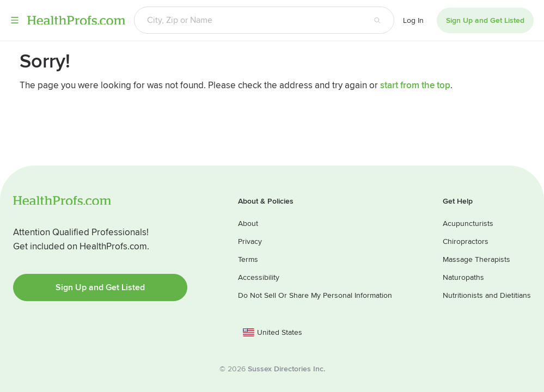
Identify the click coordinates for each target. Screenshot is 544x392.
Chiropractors (466, 241)
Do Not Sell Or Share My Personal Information (315, 295)
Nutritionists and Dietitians (487, 295)
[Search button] (377, 20)
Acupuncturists (468, 223)
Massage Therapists (476, 259)
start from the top (415, 85)
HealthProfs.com (76, 20)
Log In (413, 20)
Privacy (250, 241)
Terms (248, 259)
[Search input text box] (247, 20)
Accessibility (259, 277)
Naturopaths (463, 277)
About (248, 223)
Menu (15, 20)
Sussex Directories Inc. (286, 369)
